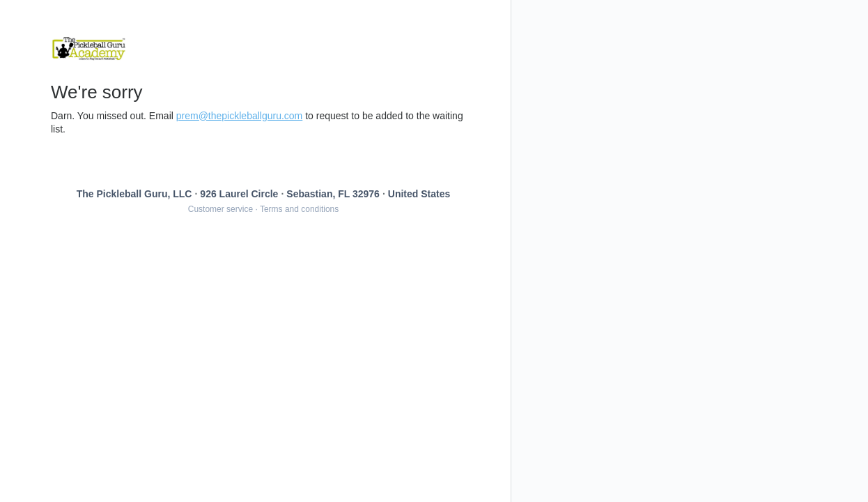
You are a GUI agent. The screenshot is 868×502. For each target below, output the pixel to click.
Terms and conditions (299, 209)
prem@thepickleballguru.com (240, 116)
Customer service (220, 209)
